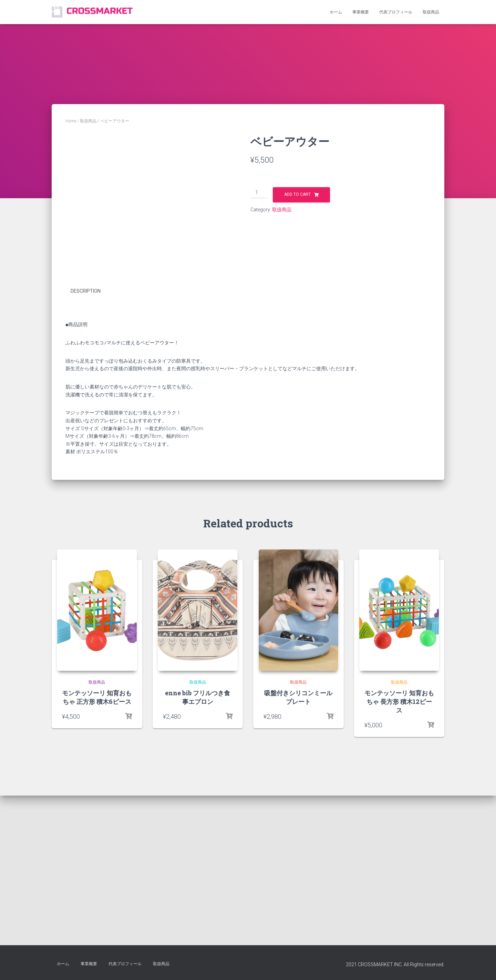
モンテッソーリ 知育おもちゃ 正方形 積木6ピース (97, 861)
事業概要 (361, 12)
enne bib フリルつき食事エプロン (198, 861)
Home (71, 121)
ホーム (336, 12)
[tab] (91, 456)
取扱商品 (431, 12)
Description (86, 455)
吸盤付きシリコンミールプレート (298, 861)
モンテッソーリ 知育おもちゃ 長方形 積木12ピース (399, 866)
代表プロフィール (396, 12)
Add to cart (297, 194)
